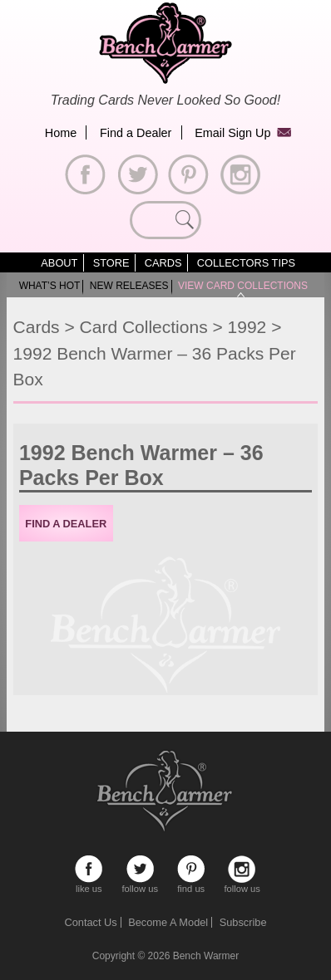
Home (61, 133)
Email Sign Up (232, 133)
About (59, 263)
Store (111, 263)
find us (191, 869)
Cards (163, 263)
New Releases (129, 286)
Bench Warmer (206, 956)
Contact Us (90, 922)
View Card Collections (243, 286)
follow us (140, 869)
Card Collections (144, 327)
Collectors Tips (246, 263)
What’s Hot (50, 286)
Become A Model (168, 922)
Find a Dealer (136, 133)
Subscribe (243, 922)
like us (89, 869)
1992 (247, 327)
